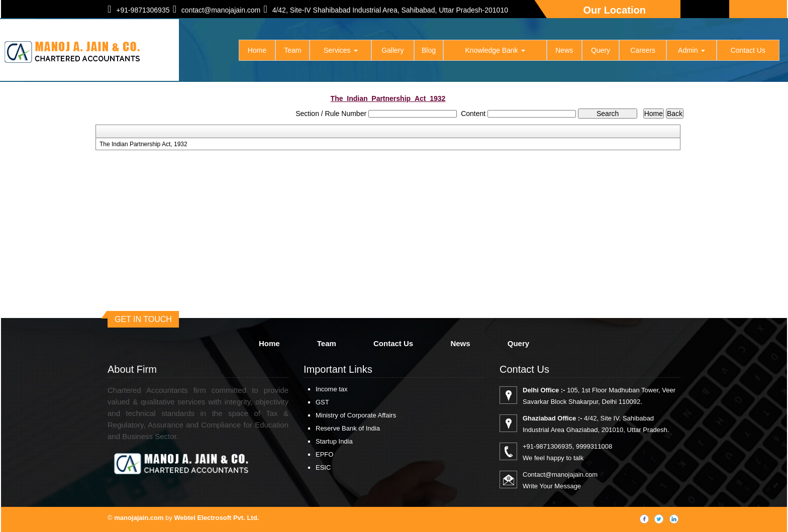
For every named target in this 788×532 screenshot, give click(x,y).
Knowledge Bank (495, 50)
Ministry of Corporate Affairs (356, 415)
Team (292, 50)
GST (322, 402)
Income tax (332, 389)
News (564, 50)
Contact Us (748, 50)
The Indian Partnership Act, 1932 (143, 144)
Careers (643, 50)
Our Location (615, 10)
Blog (429, 50)
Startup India (334, 441)
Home (257, 50)
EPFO (324, 454)
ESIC (323, 467)
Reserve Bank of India (348, 428)
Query (601, 50)
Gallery (392, 50)
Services (341, 50)
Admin (692, 50)
